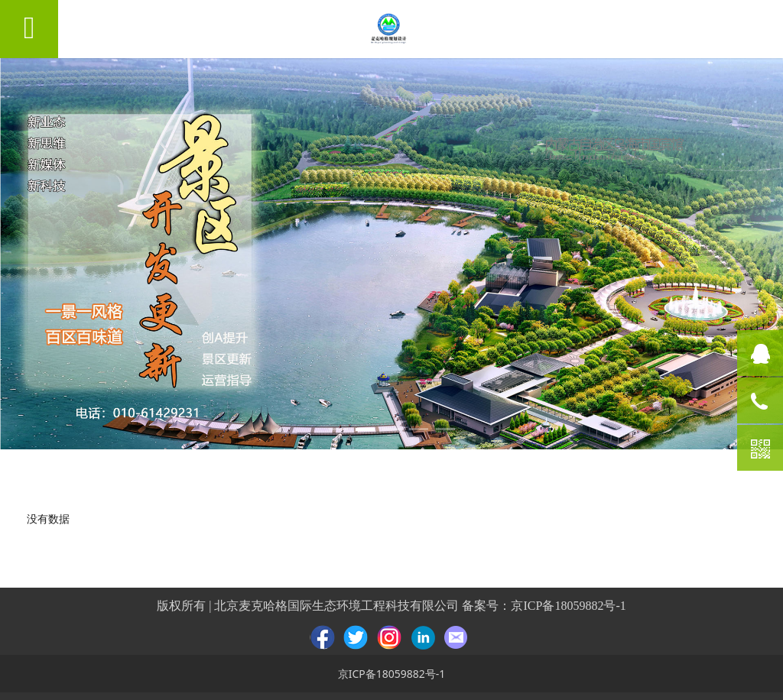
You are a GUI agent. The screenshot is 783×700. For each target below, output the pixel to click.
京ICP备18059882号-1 (568, 606)
